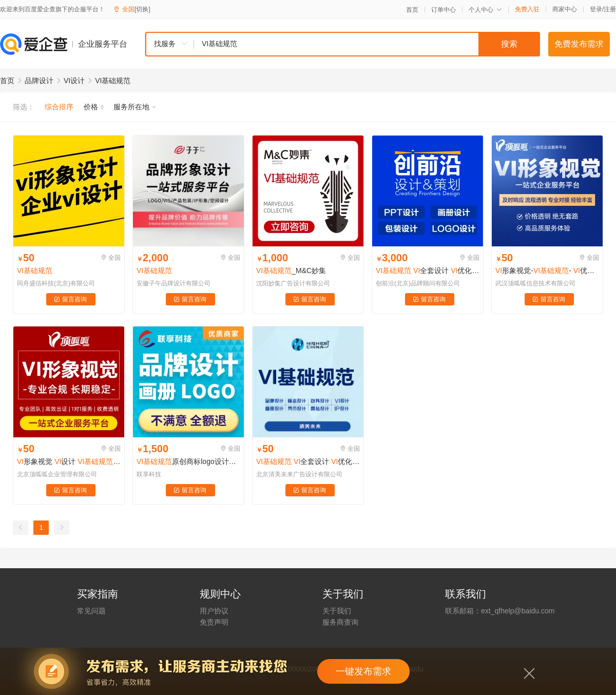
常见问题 (91, 611)
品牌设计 (39, 81)
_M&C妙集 (291, 271)
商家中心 (565, 9)
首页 (412, 10)
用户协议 (214, 611)
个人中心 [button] (485, 10)
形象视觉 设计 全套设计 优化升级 (69, 461)
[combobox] (342, 44)
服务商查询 (340, 622)
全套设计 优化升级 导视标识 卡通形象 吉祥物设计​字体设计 (308, 461)
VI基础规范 (113, 81)
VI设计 (74, 81)
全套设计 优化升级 (428, 271)
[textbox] (367, 44)
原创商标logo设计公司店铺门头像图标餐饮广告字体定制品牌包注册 (188, 461)
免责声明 (214, 622)
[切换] (142, 9)
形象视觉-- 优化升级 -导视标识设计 (547, 271)
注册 (610, 9)
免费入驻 (527, 9)
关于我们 (337, 611)
